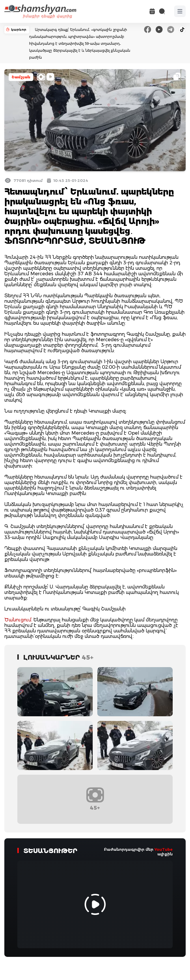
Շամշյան (21, 77)
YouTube (164, 849)
